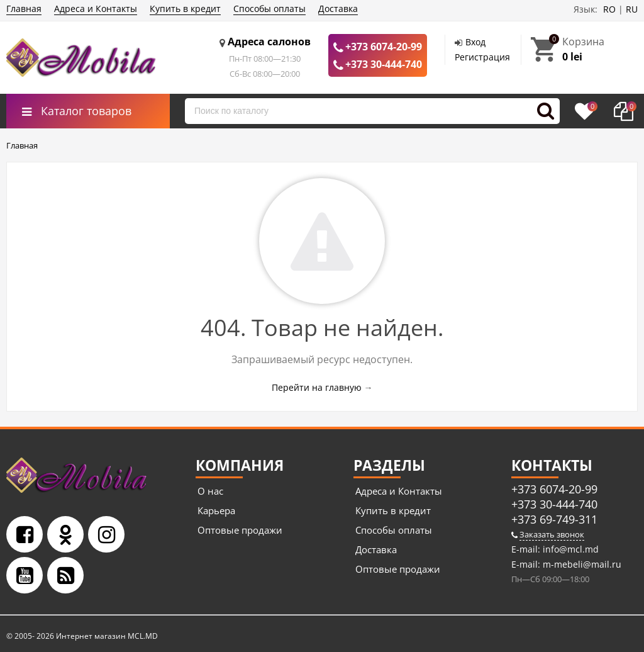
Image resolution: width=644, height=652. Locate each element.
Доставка (338, 8)
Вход (475, 42)
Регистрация (482, 57)
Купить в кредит (185, 8)
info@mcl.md (569, 549)
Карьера (216, 510)
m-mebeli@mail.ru (581, 564)
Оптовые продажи (240, 530)
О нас (210, 491)
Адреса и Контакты (96, 8)
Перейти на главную (317, 387)
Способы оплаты (269, 8)
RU (632, 9)
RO (609, 9)
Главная (24, 8)
